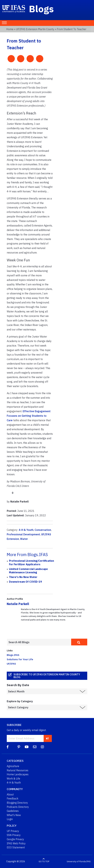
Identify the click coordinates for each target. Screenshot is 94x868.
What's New (14, 815)
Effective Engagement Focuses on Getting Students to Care (29, 416)
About (10, 794)
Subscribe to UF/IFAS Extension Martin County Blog (47, 676)
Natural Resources (18, 770)
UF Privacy (13, 831)
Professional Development (23, 534)
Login (10, 819)
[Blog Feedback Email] (35, 747)
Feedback (13, 798)
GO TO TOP (44, 861)
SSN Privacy (14, 835)
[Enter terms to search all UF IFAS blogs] (39, 642)
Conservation (43, 530)
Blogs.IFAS (13, 655)
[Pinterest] (19, 747)
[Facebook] (8, 747)
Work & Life (13, 779)
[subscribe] (47, 738)
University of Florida (76, 861)
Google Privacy (15, 839)
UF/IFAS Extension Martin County (35, 29)
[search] (79, 642)
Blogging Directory (17, 803)
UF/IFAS (11, 664)
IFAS (88, 861)
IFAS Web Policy (16, 843)
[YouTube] (27, 747)
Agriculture (13, 766)
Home (10, 29)
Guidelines (13, 811)
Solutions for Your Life (20, 659)
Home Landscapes (18, 774)
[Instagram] (42, 747)
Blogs (41, 9)
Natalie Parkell (18, 604)
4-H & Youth (26, 530)
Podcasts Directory (18, 807)
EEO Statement (16, 847)
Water (24, 539)
